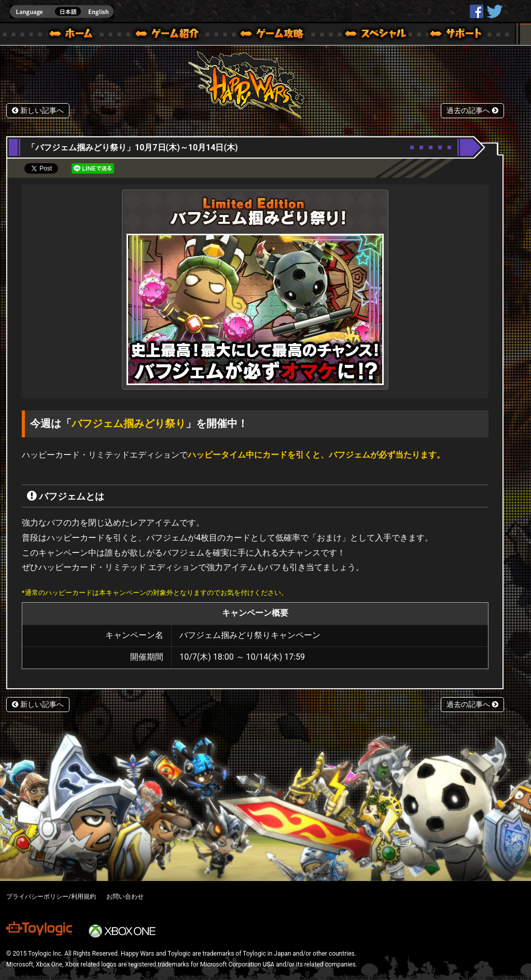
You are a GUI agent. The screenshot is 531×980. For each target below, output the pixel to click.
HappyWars (477, 11)
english (62, 12)
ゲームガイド (266, 35)
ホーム (75, 35)
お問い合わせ (125, 897)
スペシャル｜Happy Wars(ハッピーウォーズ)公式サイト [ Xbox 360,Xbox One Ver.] (361, 35)
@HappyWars (494, 11)
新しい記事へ (38, 111)
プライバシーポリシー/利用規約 (51, 897)
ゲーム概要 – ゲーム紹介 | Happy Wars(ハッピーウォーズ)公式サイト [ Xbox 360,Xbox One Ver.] (171, 35)
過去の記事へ (472, 111)
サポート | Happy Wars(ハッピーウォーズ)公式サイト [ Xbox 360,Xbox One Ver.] (457, 35)
